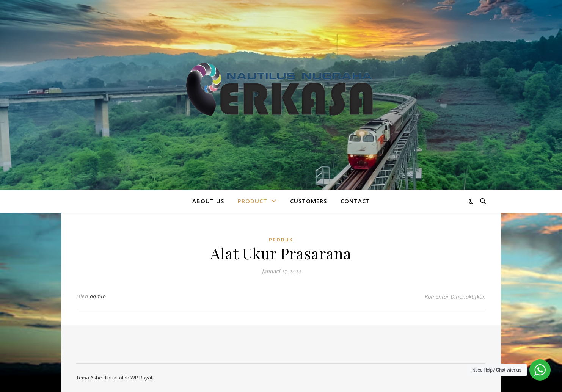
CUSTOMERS (308, 201)
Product (253, 201)
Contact (355, 201)
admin (98, 296)
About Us (208, 201)
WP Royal (141, 378)
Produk (281, 240)
